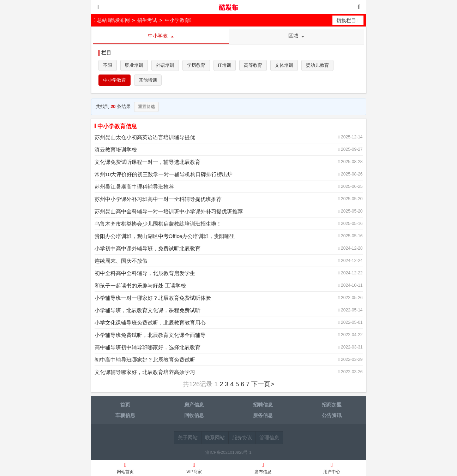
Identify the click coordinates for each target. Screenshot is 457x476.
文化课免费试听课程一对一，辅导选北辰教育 (148, 162)
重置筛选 (146, 107)
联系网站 (215, 438)
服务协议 (242, 438)
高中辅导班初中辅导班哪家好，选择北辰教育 (148, 347)
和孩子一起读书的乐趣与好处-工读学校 (140, 285)
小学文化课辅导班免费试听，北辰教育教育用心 (150, 323)
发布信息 (263, 469)
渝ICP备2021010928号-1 (229, 452)
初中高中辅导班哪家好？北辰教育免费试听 (145, 360)
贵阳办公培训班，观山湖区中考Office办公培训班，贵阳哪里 (165, 236)
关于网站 (188, 438)
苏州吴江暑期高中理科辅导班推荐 (134, 187)
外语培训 (165, 65)
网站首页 (125, 469)
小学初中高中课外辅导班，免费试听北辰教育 (148, 248)
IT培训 (225, 65)
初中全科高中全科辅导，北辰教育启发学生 (145, 273)
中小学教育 (177, 20)
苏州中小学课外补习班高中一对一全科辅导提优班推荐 (158, 199)
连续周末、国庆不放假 (121, 261)
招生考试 (147, 20)
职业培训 (134, 65)
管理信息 (269, 438)
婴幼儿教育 (317, 65)
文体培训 (284, 65)
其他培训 (148, 80)
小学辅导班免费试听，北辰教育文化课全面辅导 (150, 335)
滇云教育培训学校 (116, 150)
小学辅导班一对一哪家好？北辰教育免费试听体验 (153, 298)
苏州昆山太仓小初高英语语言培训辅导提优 (145, 137)
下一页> (263, 384)
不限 (108, 65)
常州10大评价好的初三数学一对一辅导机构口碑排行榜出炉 (164, 174)
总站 (101, 20)
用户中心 (332, 469)
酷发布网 (229, 7)
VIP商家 (194, 469)
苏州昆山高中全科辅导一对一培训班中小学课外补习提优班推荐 (169, 211)
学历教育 (196, 65)
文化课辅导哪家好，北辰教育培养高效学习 (145, 372)
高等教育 (253, 65)
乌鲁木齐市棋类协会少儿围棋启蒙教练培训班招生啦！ (158, 224)
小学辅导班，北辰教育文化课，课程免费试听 (148, 310)
